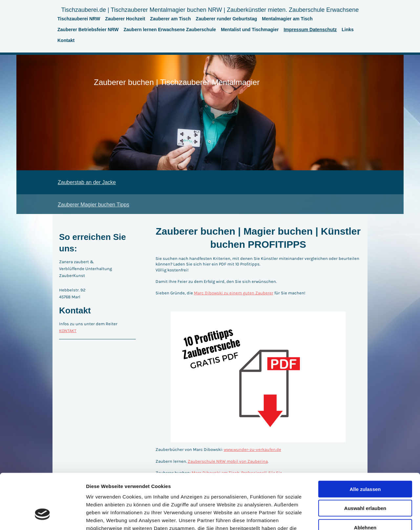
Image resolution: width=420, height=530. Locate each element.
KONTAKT (68, 331)
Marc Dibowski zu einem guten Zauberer (234, 293)
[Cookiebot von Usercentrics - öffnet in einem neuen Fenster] (42, 517)
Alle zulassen (365, 444)
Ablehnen (365, 482)
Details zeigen (349, 517)
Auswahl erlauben (365, 463)
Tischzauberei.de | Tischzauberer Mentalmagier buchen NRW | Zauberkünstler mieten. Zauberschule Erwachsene (210, 10)
